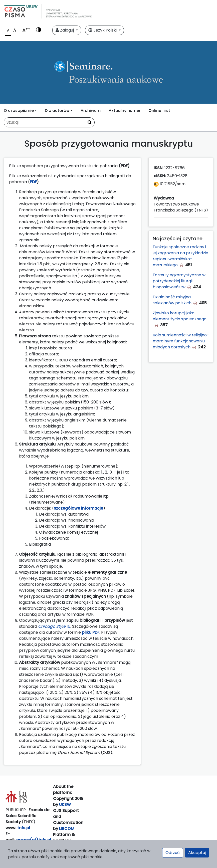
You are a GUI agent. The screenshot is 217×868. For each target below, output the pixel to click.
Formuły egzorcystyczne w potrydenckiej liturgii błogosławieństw (179, 281)
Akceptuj (197, 853)
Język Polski (103, 30)
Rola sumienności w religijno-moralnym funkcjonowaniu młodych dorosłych (181, 341)
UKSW (65, 805)
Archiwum (91, 111)
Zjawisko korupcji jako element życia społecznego (180, 316)
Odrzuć (173, 853)
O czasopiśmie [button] (19, 111)
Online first (159, 111)
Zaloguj (65, 30)
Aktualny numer (125, 111)
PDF (33, 182)
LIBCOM (67, 829)
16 (54, 626)
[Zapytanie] (49, 122)
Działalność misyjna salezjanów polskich (172, 300)
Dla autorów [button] (57, 111)
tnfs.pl (24, 828)
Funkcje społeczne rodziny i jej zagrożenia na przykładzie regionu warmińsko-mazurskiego (180, 256)
